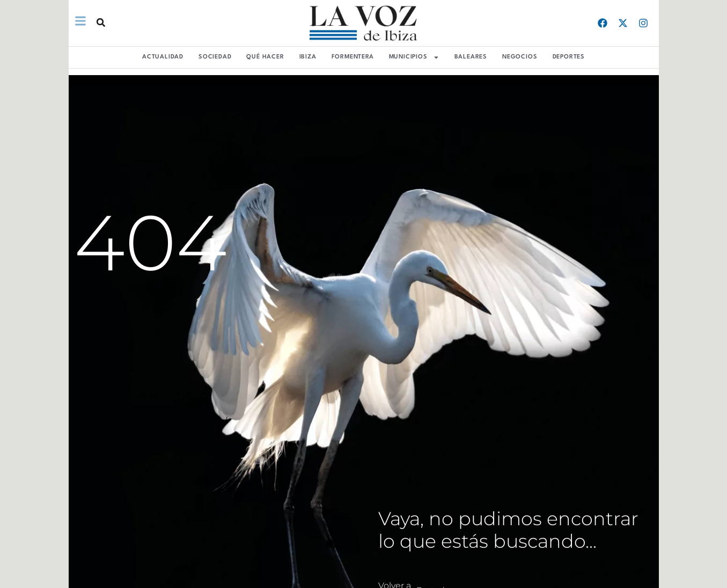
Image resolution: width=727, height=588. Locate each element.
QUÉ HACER (265, 57)
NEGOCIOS (520, 57)
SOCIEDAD (215, 57)
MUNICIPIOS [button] (414, 57)
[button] (100, 23)
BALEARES (471, 57)
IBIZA (308, 57)
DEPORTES (569, 57)
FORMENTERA (353, 57)
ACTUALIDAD (163, 57)
